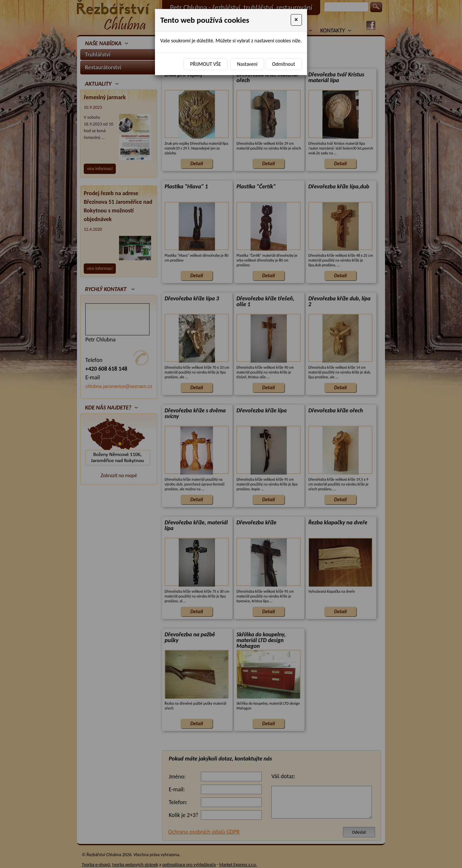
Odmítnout (283, 64)
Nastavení (247, 64)
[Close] (296, 20)
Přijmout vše (206, 64)
